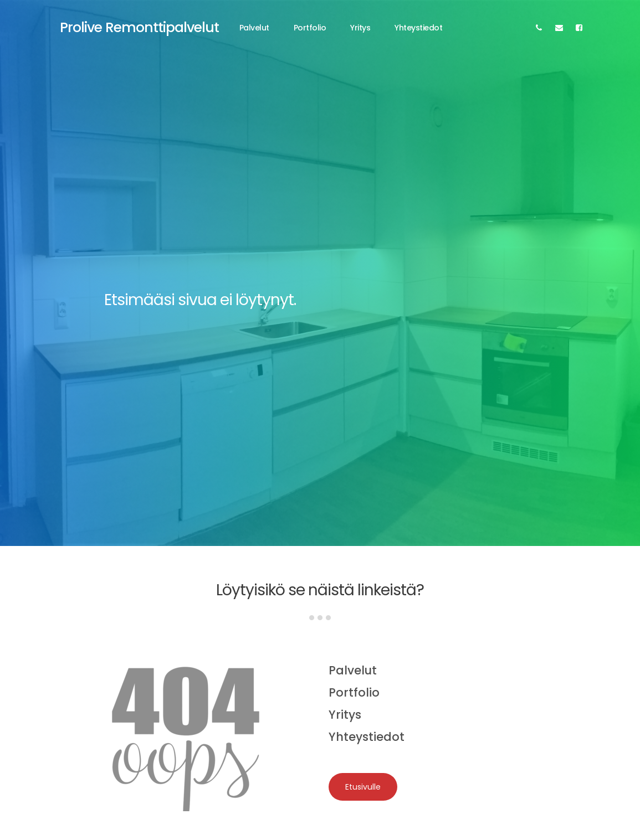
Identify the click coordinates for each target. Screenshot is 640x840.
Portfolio (310, 28)
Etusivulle (363, 787)
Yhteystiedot (418, 28)
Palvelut (254, 28)
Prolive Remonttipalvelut (139, 27)
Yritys (360, 28)
